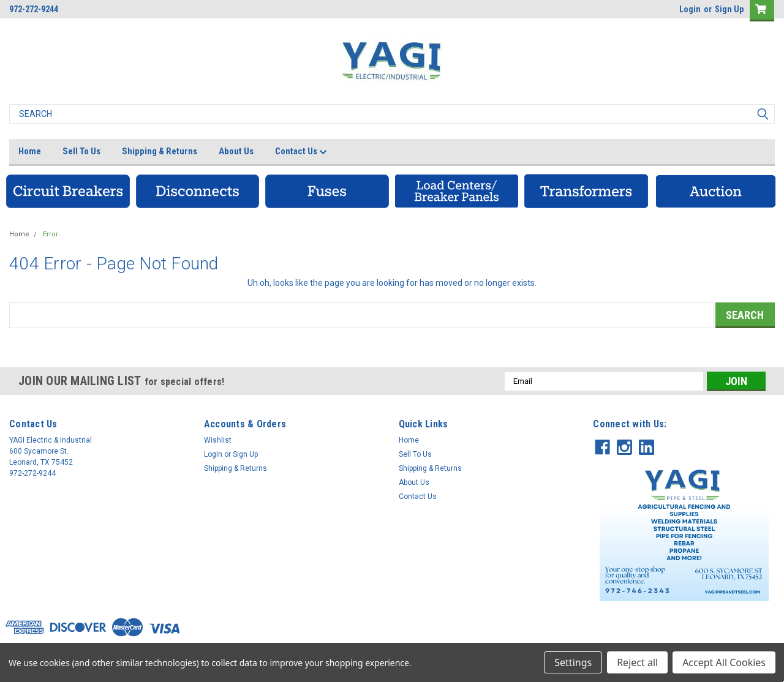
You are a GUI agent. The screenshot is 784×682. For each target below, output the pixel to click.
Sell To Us (81, 151)
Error (51, 234)
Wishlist (218, 440)
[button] (68, 191)
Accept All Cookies (724, 662)
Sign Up (729, 9)
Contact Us (301, 152)
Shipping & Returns (160, 151)
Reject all (637, 662)
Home (30, 151)
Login (690, 9)
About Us (236, 151)
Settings (573, 662)
